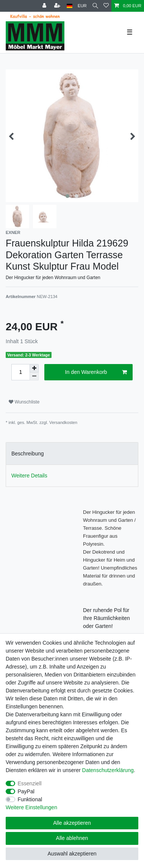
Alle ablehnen (72, 838)
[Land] (70, 6)
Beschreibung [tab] (28, 454)
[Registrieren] (58, 6)
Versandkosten (63, 422)
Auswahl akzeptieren (72, 854)
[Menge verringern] (34, 376)
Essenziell (30, 783)
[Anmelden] (45, 6)
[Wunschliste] (106, 6)
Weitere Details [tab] (29, 476)
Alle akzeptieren (72, 823)
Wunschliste (24, 402)
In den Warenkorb (96, 372)
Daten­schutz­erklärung (108, 770)
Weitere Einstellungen (31, 807)
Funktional (30, 799)
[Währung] (82, 6)
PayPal (26, 791)
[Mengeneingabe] (20, 372)
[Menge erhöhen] (34, 368)
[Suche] (95, 6)
